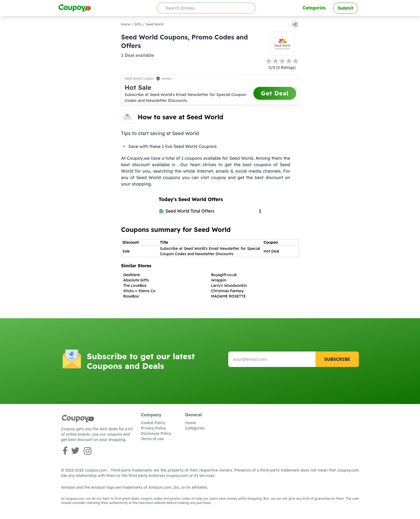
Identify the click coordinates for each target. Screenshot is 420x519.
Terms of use (152, 439)
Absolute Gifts (136, 280)
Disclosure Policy (156, 433)
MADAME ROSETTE (228, 296)
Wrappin (219, 280)
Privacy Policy (153, 428)
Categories (314, 8)
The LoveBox (135, 286)
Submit (346, 8)
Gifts (138, 24)
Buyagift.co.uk (224, 275)
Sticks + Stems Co (139, 291)
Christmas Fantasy (227, 291)
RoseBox (131, 296)
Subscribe (337, 359)
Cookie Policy (153, 423)
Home (126, 24)
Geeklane (132, 275)
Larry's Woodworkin (229, 286)
